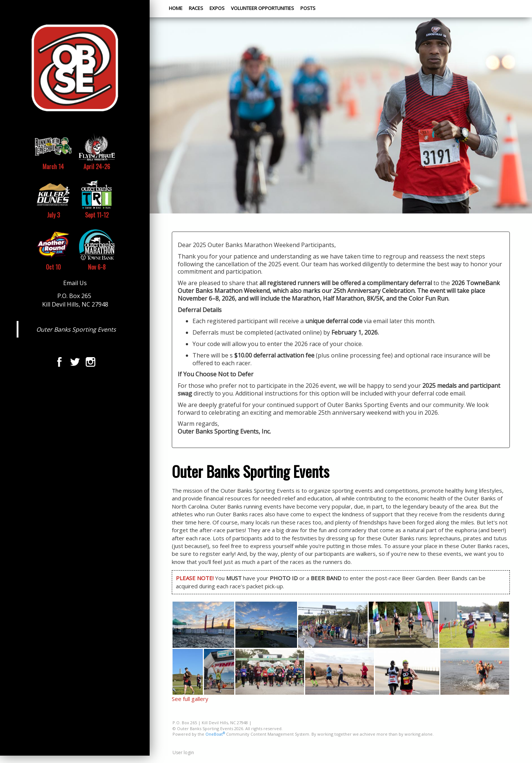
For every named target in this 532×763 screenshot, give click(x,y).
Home (176, 8)
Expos (217, 8)
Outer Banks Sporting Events (76, 329)
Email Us (75, 283)
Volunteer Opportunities (262, 8)
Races (196, 8)
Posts (308, 8)
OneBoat (215, 734)
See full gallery (190, 699)
